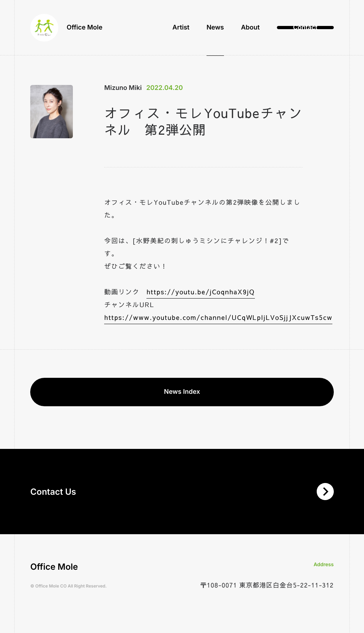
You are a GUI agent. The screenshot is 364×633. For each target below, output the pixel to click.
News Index (182, 392)
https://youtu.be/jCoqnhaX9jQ (200, 292)
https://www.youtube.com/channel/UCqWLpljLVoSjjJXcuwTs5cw (218, 317)
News (215, 28)
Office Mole (67, 28)
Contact (305, 28)
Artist (181, 28)
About (250, 28)
